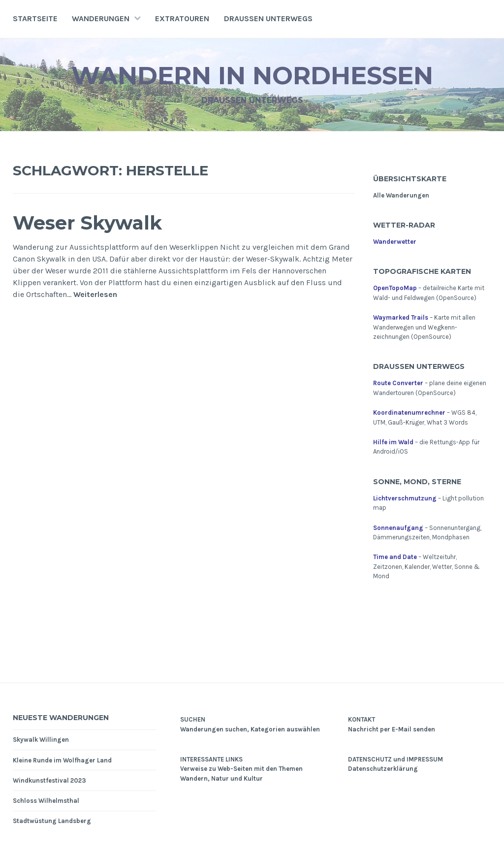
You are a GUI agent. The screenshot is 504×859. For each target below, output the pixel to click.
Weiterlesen (95, 295)
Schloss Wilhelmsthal (46, 801)
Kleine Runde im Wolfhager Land (62, 760)
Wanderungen (101, 18)
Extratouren (182, 18)
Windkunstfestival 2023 (49, 780)
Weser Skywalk (87, 223)
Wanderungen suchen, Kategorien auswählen (250, 729)
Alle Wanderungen (401, 195)
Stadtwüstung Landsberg (52, 821)
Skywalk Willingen (41, 740)
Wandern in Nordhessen (252, 76)
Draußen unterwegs (268, 18)
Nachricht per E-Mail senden (392, 729)
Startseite (35, 18)
